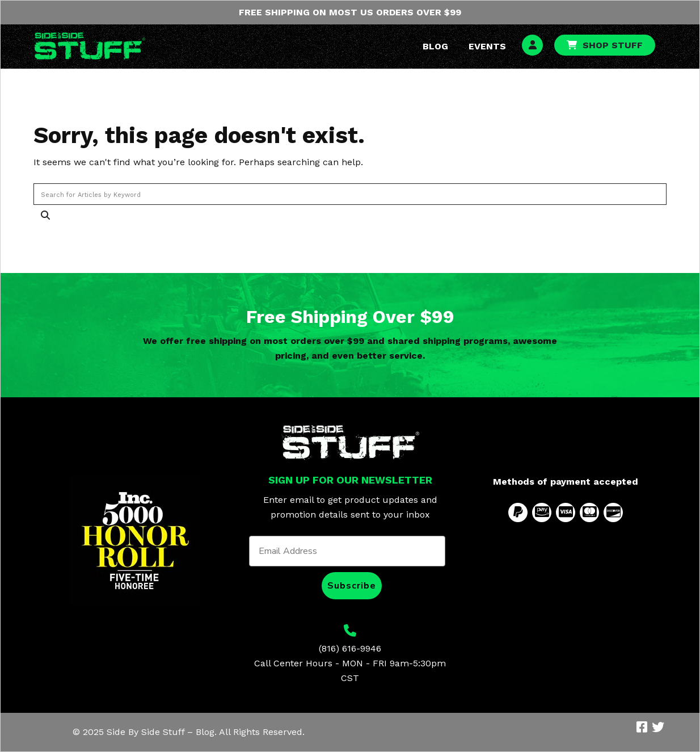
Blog (435, 46)
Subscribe (352, 586)
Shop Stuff (613, 45)
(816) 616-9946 (350, 648)
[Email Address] (347, 551)
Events (487, 46)
